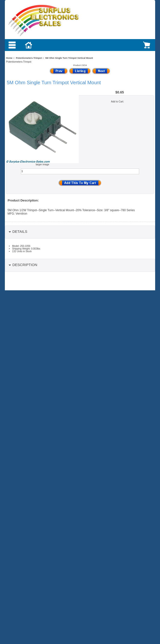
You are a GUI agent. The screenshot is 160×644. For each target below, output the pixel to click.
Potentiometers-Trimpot (29, 58)
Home (9, 58)
